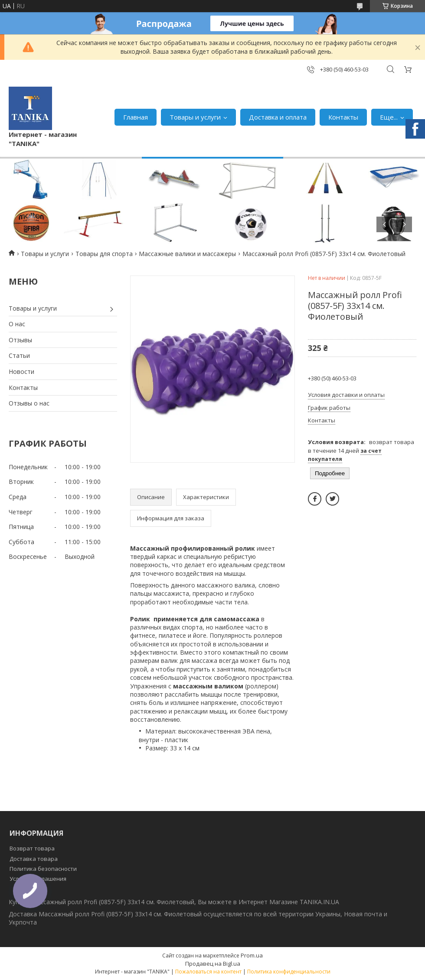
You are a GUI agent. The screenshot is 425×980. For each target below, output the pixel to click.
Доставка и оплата (278, 117)
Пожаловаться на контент (208, 972)
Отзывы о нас (29, 403)
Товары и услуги (195, 117)
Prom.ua (252, 955)
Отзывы (20, 340)
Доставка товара (34, 859)
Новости (21, 372)
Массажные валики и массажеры (187, 254)
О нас (17, 324)
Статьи (19, 355)
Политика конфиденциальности (289, 972)
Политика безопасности (43, 869)
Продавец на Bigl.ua (213, 964)
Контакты (343, 117)
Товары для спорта (104, 254)
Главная (136, 117)
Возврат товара (32, 848)
